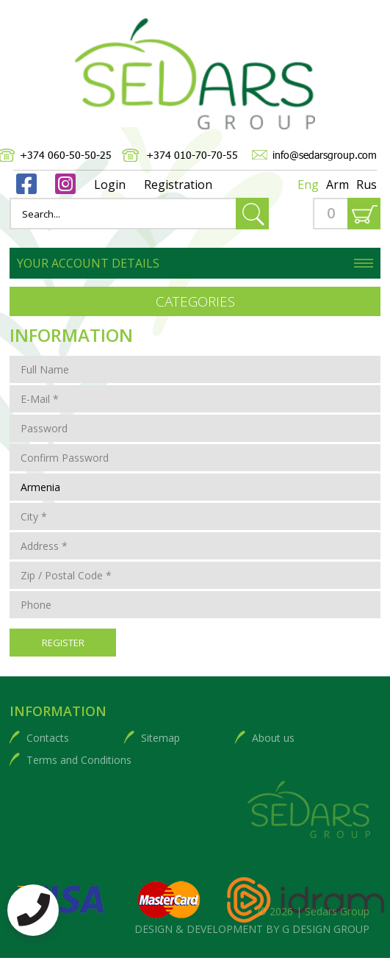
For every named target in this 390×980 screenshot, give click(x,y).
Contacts (48, 738)
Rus (366, 185)
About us (273, 738)
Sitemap (160, 738)
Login (110, 185)
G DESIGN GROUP (326, 929)
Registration (178, 185)
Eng (308, 185)
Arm (337, 185)
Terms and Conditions (79, 760)
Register (63, 643)
